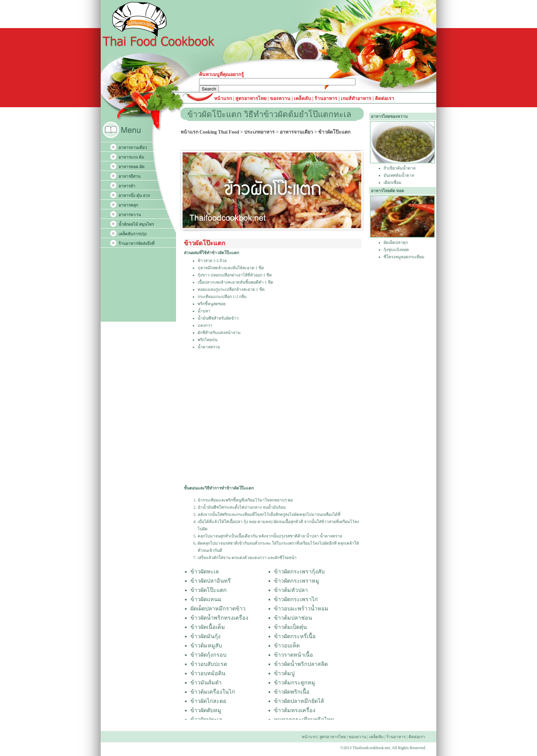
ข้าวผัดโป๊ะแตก (334, 132)
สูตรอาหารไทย (251, 98)
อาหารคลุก (128, 205)
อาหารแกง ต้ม (131, 157)
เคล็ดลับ (302, 98)
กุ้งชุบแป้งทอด (396, 250)
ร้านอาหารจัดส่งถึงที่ (136, 244)
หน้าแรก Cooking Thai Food (210, 132)
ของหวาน (281, 98)
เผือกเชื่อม (392, 183)
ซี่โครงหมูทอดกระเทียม (404, 257)
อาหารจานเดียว (133, 148)
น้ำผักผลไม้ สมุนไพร (136, 224)
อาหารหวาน (130, 215)
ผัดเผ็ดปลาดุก (396, 243)
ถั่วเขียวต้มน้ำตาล (399, 168)
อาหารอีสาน (129, 176)
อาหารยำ (127, 186)
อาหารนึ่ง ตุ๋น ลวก (134, 196)
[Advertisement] (273, 417)
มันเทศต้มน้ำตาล (399, 175)
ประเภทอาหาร (259, 132)
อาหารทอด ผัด (132, 167)
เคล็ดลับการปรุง (133, 234)
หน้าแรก (224, 98)
